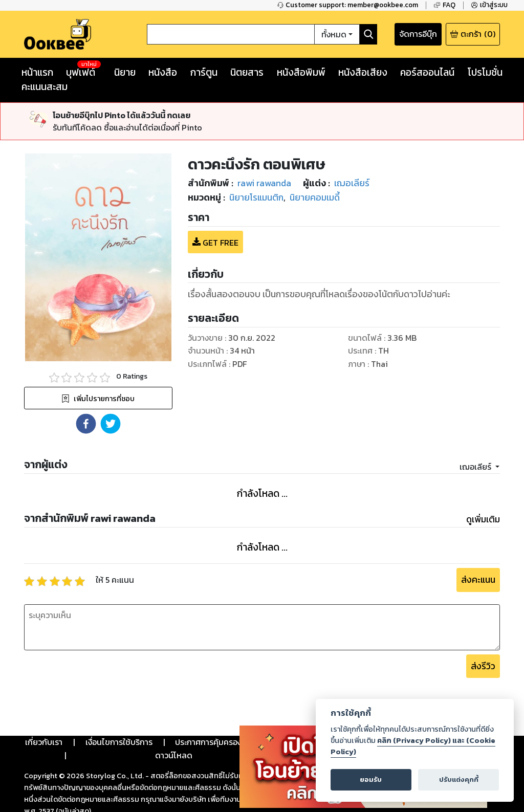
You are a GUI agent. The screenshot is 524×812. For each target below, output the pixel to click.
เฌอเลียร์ (476, 467)
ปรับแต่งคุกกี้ (459, 780)
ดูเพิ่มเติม (483, 519)
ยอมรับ (371, 780)
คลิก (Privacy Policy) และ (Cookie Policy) (413, 746)
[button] (86, 424)
